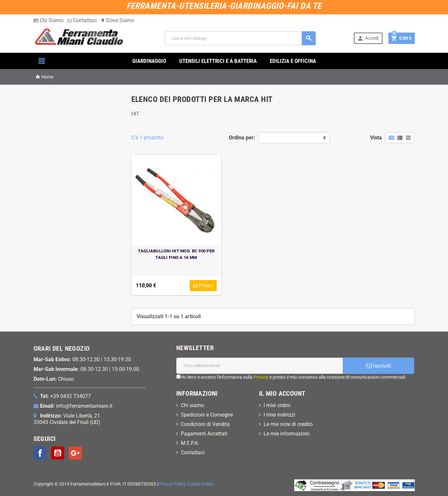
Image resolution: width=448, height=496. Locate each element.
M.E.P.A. (190, 443)
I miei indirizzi (279, 415)
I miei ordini (277, 405)
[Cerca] (240, 38)
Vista (376, 138)
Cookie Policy (200, 484)
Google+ (75, 453)
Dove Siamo (117, 20)
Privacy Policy (172, 484)
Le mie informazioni (287, 434)
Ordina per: (242, 138)
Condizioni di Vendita (205, 424)
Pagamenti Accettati (204, 434)
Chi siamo (192, 405)
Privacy (261, 377)
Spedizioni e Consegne (207, 415)
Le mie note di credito (288, 424)
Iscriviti (379, 366)
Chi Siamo (49, 20)
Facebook (40, 453)
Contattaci (82, 20)
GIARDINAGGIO (149, 61)
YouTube (58, 453)
